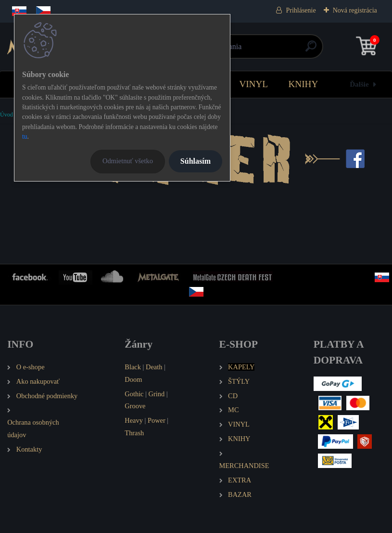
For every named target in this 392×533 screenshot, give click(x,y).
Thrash (134, 433)
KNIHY (303, 84)
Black (133, 367)
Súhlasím (196, 161)
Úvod (6, 115)
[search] (311, 50)
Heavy (134, 420)
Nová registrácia (355, 10)
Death (154, 367)
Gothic (134, 394)
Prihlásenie (301, 10)
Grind (157, 394)
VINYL (253, 84)
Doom (133, 379)
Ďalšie (359, 84)
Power (157, 420)
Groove (135, 406)
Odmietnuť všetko (128, 161)
